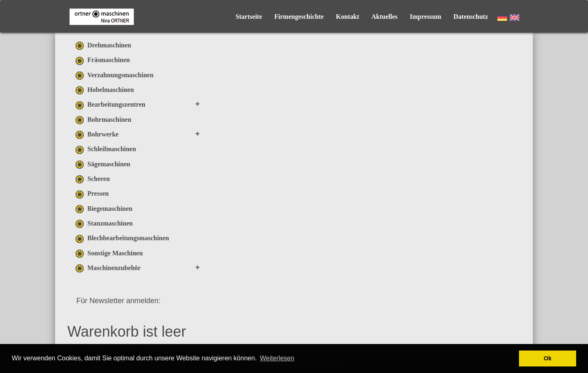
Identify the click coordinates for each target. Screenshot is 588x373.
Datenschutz (471, 17)
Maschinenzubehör (108, 268)
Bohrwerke (97, 134)
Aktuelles (385, 17)
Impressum (426, 17)
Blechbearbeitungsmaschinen (122, 238)
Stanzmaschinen (104, 223)
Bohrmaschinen (104, 119)
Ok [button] (548, 358)
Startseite (249, 17)
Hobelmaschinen (105, 90)
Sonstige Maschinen (109, 253)
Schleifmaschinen (106, 149)
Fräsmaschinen (103, 60)
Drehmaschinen (103, 45)
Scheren (93, 179)
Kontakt (348, 17)
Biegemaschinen (104, 209)
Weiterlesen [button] (277, 358)
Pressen (92, 193)
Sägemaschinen (103, 164)
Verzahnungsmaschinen (115, 75)
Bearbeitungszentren (110, 104)
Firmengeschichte (299, 17)
